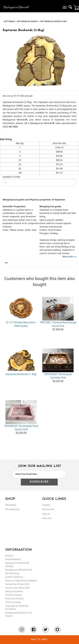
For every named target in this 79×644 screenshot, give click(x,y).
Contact (46, 505)
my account (48, 509)
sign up (46, 514)
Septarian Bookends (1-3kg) (21, 374)
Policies (9, 556)
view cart (47, 518)
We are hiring (12, 573)
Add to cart (39, 640)
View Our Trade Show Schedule (21, 581)
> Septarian (9, 21)
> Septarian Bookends (26, 21)
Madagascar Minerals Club (19, 570)
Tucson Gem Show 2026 (17, 588)
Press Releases (13, 559)
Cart (76, 7)
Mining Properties (14, 591)
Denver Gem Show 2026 (17, 584)
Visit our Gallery (13, 602)
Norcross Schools (14, 599)
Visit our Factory (13, 595)
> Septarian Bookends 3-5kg (53, 21)
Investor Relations (14, 577)
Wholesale (11, 505)
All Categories (12, 509)
